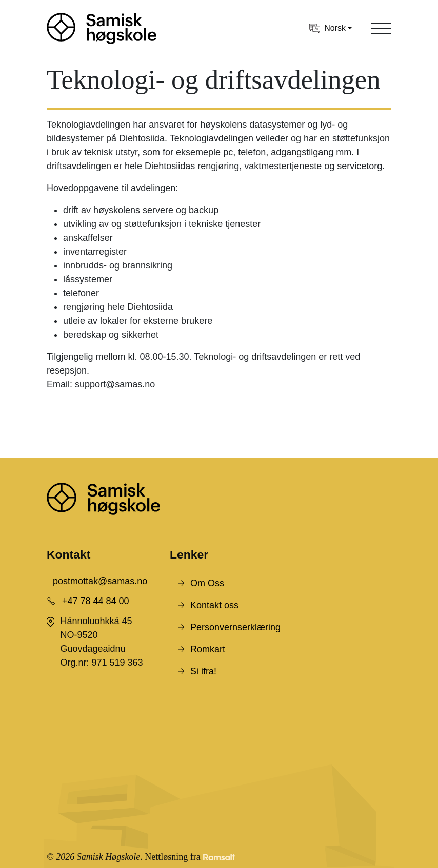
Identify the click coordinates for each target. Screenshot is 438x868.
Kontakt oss (214, 605)
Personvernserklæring (235, 627)
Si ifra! (203, 671)
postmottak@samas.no (100, 581)
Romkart (208, 649)
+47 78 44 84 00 (96, 601)
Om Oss (207, 583)
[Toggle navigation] (381, 28)
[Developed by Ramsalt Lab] (219, 857)
